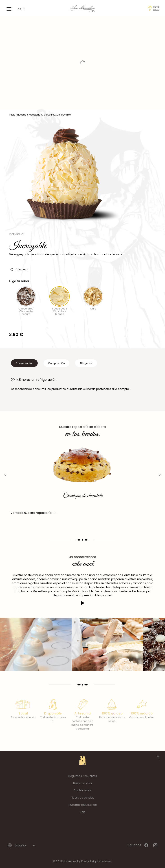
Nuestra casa (82, 783)
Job (82, 812)
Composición (56, 363)
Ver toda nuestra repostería (33, 513)
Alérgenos (86, 363)
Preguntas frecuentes (82, 776)
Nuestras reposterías (83, 805)
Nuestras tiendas (83, 798)
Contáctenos (82, 790)
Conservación (24, 363)
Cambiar (156, 10)
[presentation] (5, 475)
